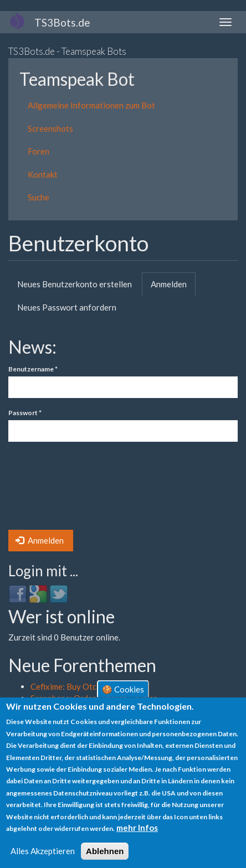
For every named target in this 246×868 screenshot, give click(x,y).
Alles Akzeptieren (43, 851)
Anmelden (173, 287)
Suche (39, 197)
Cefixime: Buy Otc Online (76, 686)
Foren (39, 151)
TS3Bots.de (62, 22)
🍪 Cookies (123, 689)
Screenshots (50, 128)
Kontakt (43, 174)
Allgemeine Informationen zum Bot (91, 105)
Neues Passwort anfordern (67, 307)
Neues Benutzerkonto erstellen (75, 284)
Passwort (25, 413)
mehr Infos (137, 828)
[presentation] (54, 490)
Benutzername (33, 369)
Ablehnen (105, 851)
